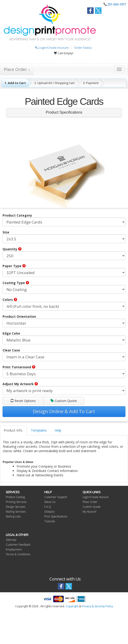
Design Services (16, 507)
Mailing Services (16, 512)
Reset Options (23, 401)
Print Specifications (56, 516)
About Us (50, 502)
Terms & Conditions (18, 554)
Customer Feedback (18, 545)
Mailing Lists (13, 516)
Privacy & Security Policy (97, 606)
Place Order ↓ (17, 69)
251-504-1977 (116, 4)
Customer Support (56, 497)
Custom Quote (64, 401)
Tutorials (50, 521)
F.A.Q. (48, 507)
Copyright (72, 606)
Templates (39, 430)
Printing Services (16, 502)
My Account (89, 512)
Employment (14, 549)
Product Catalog (15, 497)
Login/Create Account (52, 48)
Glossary (49, 512)
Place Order (90, 502)
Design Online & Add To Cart (64, 411)
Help (58, 430)
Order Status (83, 48)
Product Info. (13, 430)
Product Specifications (64, 112)
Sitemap (11, 540)
